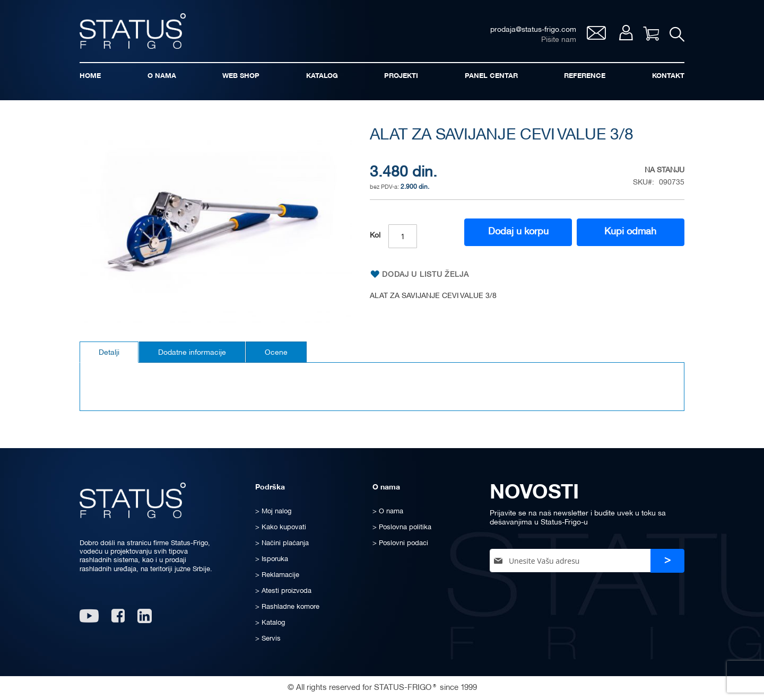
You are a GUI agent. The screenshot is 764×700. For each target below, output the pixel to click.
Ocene (276, 353)
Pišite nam (559, 40)
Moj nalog (626, 33)
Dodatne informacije (192, 353)
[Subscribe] (667, 561)
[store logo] (133, 31)
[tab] (109, 352)
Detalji (109, 353)
